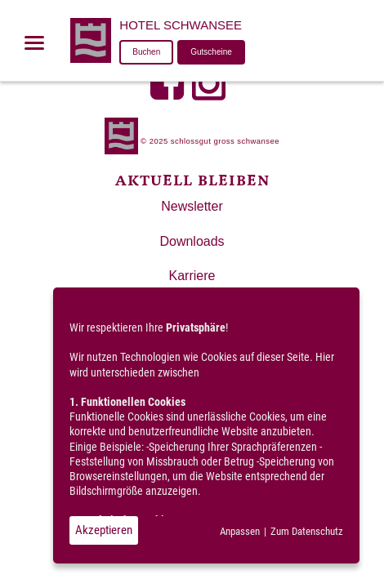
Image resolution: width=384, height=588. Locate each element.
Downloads (192, 241)
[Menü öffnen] (34, 42)
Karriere (192, 276)
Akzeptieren (104, 530)
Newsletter (192, 206)
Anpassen (240, 531)
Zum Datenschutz (307, 531)
